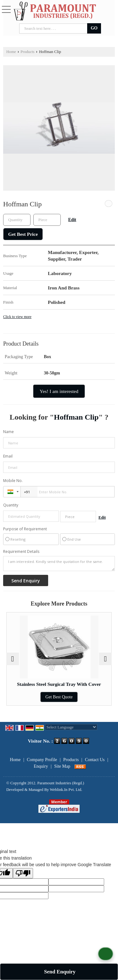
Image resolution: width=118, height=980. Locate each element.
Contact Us (95, 760)
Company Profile (42, 760)
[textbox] (47, 220)
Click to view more (17, 317)
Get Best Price (23, 234)
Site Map (62, 766)
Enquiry (41, 766)
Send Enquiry (60, 972)
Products (27, 52)
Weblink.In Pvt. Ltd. (66, 790)
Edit (72, 220)
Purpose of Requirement (25, 529)
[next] (105, 659)
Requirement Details (21, 552)
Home (11, 52)
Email (8, 456)
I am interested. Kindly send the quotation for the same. (59, 564)
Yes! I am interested (59, 391)
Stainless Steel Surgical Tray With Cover (59, 684)
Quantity (11, 505)
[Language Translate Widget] (71, 727)
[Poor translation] (23, 873)
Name (8, 432)
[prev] (13, 659)
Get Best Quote (59, 697)
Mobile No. (13, 481)
